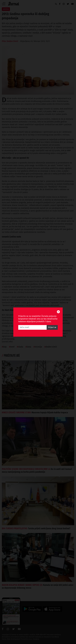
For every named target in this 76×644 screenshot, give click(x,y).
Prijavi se (52, 327)
